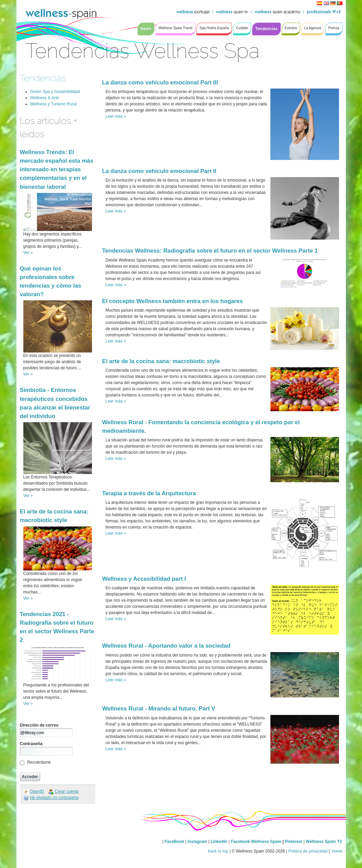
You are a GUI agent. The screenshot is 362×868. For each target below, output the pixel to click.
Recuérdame (39, 762)
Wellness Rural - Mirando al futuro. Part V (159, 709)
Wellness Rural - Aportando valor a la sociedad (166, 646)
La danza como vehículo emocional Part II (159, 171)
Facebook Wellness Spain (256, 842)
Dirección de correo (39, 725)
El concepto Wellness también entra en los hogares (173, 301)
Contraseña (31, 744)
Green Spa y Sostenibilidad (55, 92)
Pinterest (294, 842)
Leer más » (116, 116)
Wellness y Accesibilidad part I (144, 579)
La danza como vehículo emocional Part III (160, 83)
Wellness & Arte (45, 98)
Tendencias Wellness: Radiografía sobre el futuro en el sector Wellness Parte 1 (210, 251)
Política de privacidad (308, 851)
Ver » (28, 253)
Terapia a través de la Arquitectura (149, 493)
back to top (218, 851)
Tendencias (43, 78)
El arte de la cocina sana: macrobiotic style (161, 361)
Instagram (197, 842)
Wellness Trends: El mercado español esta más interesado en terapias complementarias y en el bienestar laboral (57, 170)
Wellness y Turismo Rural (54, 104)
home (336, 851)
